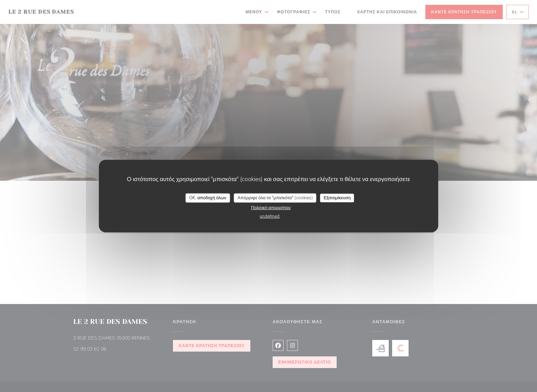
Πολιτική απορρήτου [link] (271, 208)
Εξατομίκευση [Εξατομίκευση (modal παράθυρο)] (337, 198)
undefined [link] (270, 216)
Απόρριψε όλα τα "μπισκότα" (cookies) (275, 198)
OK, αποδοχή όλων (208, 198)
